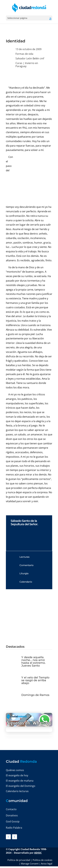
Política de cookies (42, 860)
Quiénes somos (15, 770)
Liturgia (24, 573)
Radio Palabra (14, 828)
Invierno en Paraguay (27, 65)
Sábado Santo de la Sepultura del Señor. (24, 523)
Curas (19, 63)
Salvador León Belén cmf (30, 58)
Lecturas (25, 557)
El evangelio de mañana (20, 781)
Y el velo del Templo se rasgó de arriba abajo (35, 680)
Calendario (26, 582)
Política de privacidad (19, 860)
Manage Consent (30, 864)
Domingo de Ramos (35, 695)
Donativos (12, 815)
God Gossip (13, 821)
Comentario (27, 565)
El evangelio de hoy (17, 775)
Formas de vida (24, 54)
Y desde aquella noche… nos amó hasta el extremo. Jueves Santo (33, 661)
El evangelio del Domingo (21, 786)
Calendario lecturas (17, 791)
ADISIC (38, 853)
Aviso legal (47, 864)
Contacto (11, 809)
